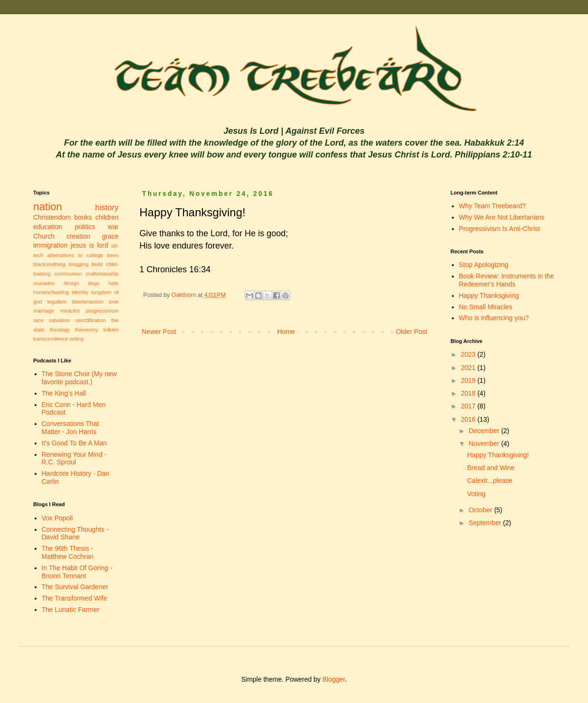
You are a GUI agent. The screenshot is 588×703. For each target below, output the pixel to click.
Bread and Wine (491, 468)
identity (80, 292)
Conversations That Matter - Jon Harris (70, 428)
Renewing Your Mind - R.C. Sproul (74, 458)
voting (77, 339)
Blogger (334, 679)
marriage (44, 311)
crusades (44, 283)
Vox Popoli (57, 518)
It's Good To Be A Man (74, 443)
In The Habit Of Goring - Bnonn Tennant (77, 572)
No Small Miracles (486, 307)
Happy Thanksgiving (489, 296)
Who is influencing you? (494, 318)
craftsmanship (102, 274)
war (113, 227)
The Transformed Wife (75, 598)
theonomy (87, 330)
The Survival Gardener (75, 587)
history (107, 208)
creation (78, 236)
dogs (93, 283)
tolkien (111, 330)
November (485, 444)
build (97, 264)
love (114, 302)
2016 (469, 419)
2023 (469, 354)
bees (113, 255)
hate (113, 283)
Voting (476, 494)
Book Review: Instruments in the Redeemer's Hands (507, 280)
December (485, 431)
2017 (469, 406)
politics (85, 227)
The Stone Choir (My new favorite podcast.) (79, 378)
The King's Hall (64, 393)
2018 (469, 393)
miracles (70, 311)
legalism (57, 302)
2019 (469, 380)
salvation (59, 320)
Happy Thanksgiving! (498, 455)
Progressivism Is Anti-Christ (500, 229)
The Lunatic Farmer (71, 610)
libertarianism (88, 302)
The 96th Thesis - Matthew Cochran (68, 552)
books (83, 217)
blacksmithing (49, 264)
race (38, 320)
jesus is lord (89, 245)
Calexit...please (490, 481)
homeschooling (51, 292)
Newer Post (159, 332)
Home (286, 332)
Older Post (412, 332)
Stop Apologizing (484, 265)
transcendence (51, 339)
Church (44, 236)
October (481, 510)
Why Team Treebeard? (492, 206)
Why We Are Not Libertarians (502, 217)
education (48, 227)
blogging (78, 264)
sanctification (90, 320)
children (107, 217)
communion (68, 274)
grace (110, 236)
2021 (469, 368)
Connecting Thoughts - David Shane (75, 533)
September (486, 523)
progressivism (102, 311)
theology (60, 330)
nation (48, 207)
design (71, 283)
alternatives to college (75, 255)
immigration (50, 245)
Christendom (52, 217)
